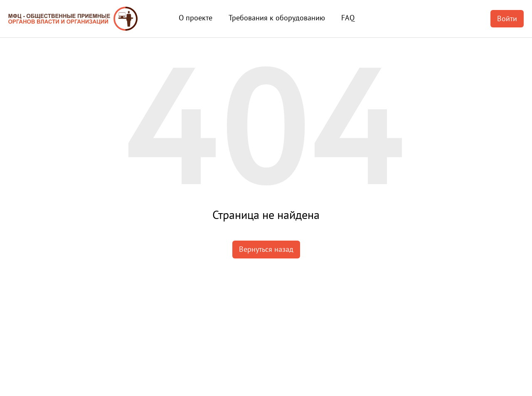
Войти (507, 18)
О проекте (196, 18)
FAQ (348, 18)
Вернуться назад (266, 249)
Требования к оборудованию (277, 18)
